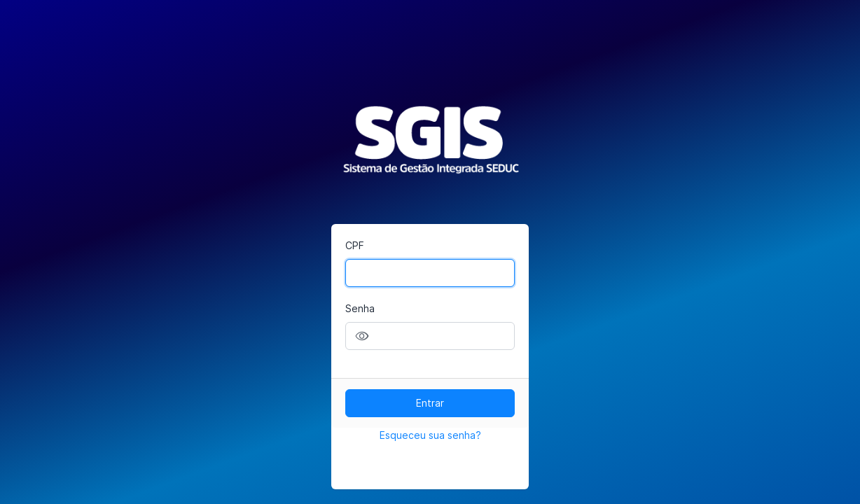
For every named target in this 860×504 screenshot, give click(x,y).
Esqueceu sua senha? (430, 435)
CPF (355, 245)
